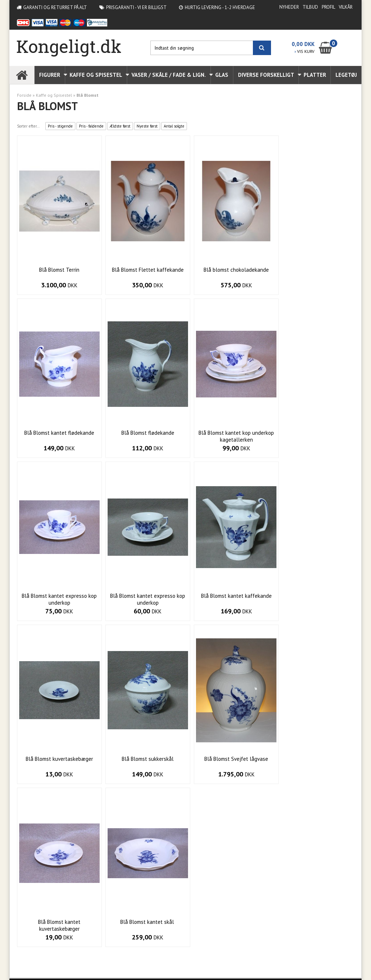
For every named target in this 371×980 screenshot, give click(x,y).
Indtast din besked (266, 901)
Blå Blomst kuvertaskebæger (143, 596)
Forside (24, 95)
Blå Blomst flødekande (58, 433)
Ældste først (120, 126)
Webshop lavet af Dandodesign (48, 963)
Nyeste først (147, 126)
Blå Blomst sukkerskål (228, 596)
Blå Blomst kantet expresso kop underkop (228, 436)
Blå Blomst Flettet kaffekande (143, 270)
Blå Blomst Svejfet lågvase (313, 596)
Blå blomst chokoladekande (228, 270)
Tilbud (310, 7)
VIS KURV (305, 51)
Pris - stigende (60, 126)
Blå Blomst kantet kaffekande (58, 596)
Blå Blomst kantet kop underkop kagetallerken (143, 436)
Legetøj (346, 75)
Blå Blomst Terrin (58, 270)
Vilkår (346, 7)
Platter (315, 75)
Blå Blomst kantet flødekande (313, 270)
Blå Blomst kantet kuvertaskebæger (58, 762)
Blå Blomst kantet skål (143, 759)
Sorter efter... (28, 126)
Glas (222, 75)
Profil (328, 7)
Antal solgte (174, 126)
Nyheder (289, 7)
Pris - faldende (91, 126)
